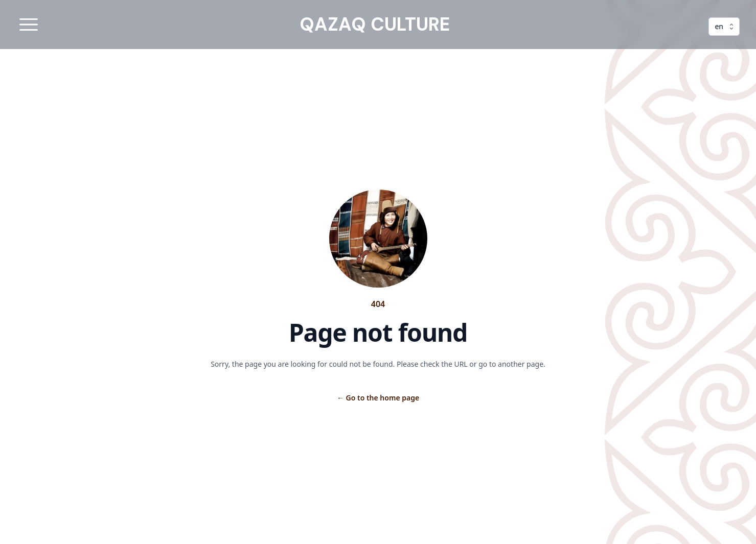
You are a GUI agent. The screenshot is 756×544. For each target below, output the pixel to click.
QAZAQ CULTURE (375, 25)
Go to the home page (378, 398)
